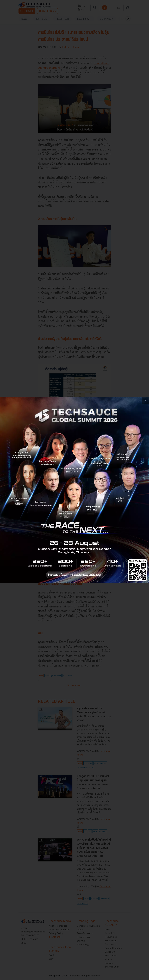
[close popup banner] (145, 400)
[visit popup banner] (74, 490)
